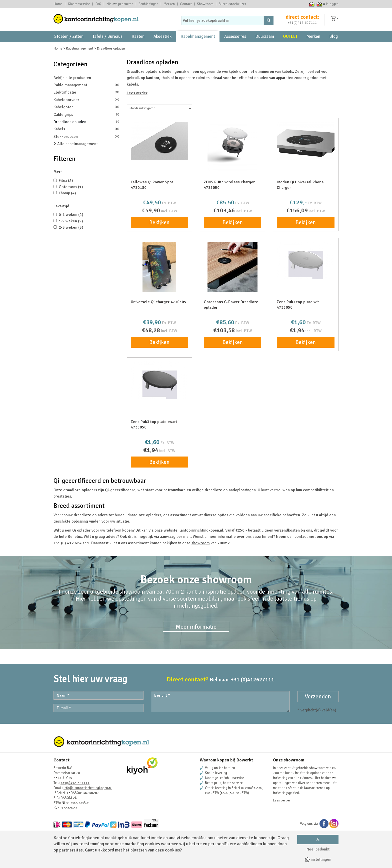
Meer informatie (196, 641)
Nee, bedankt (318, 849)
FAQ (98, 4)
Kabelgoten (86, 121)
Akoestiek (162, 40)
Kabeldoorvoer (86, 114)
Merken (169, 4)
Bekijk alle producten (72, 92)
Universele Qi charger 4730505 (158, 316)
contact (301, 551)
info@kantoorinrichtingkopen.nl (88, 802)
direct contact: (302, 19)
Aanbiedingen (148, 4)
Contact (186, 4)
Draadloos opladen (86, 136)
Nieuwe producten (120, 4)
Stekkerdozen (86, 151)
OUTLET (290, 40)
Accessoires (235, 40)
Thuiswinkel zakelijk (319, 4)
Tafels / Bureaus (107, 40)
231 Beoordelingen (290, 52)
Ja (318, 839)
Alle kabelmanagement (76, 158)
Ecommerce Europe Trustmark (304, 4)
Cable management (86, 99)
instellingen (318, 859)
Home (58, 4)
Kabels (86, 143)
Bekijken (159, 237)
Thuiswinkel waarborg (312, 4)
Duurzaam (265, 40)
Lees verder (137, 108)
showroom (102, 52)
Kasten (138, 40)
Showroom (205, 4)
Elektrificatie (86, 107)
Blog (333, 40)
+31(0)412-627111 (302, 24)
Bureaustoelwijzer (232, 4)
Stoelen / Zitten (69, 40)
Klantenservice (79, 4)
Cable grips (86, 129)
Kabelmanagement (198, 40)
